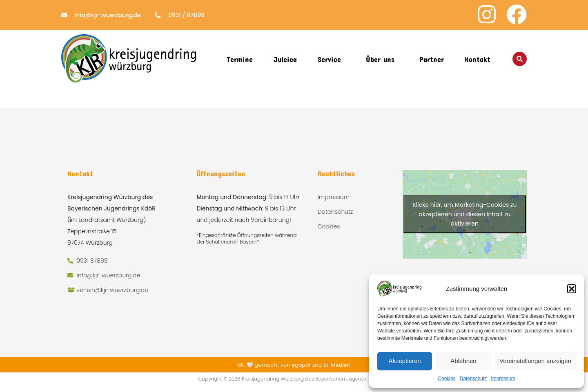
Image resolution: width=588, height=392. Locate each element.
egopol (301, 365)
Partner (432, 59)
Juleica (285, 59)
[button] (572, 289)
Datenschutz (473, 379)
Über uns (380, 59)
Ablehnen (463, 361)
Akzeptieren (404, 361)
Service (329, 59)
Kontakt (478, 59)
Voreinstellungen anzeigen (535, 361)
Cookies (447, 379)
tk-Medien (337, 365)
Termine (240, 59)
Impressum (503, 379)
